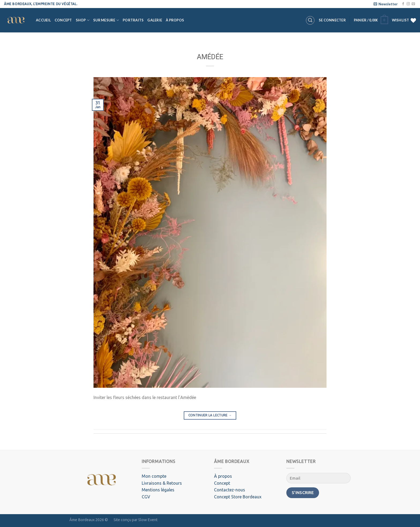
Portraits (133, 20)
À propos (175, 20)
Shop (83, 20)
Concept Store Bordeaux (238, 497)
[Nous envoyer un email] (413, 4)
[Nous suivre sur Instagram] (408, 4)
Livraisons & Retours (162, 483)
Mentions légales (158, 490)
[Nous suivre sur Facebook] (403, 4)
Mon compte (154, 476)
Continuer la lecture (210, 415)
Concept (63, 20)
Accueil (43, 20)
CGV (146, 497)
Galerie (155, 20)
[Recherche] (310, 20)
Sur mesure (106, 20)
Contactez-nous (230, 490)
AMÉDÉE (210, 57)
